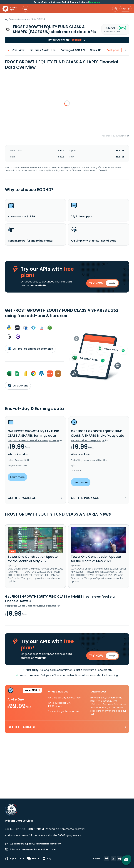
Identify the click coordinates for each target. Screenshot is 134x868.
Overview (19, 50)
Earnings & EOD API (73, 50)
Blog (47, 858)
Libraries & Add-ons (43, 50)
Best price (113, 50)
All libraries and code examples (30, 349)
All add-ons (18, 386)
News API (96, 50)
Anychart (125, 136)
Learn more (95, 2)
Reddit (33, 858)
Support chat (15, 858)
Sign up (125, 9)
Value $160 (32, 691)
